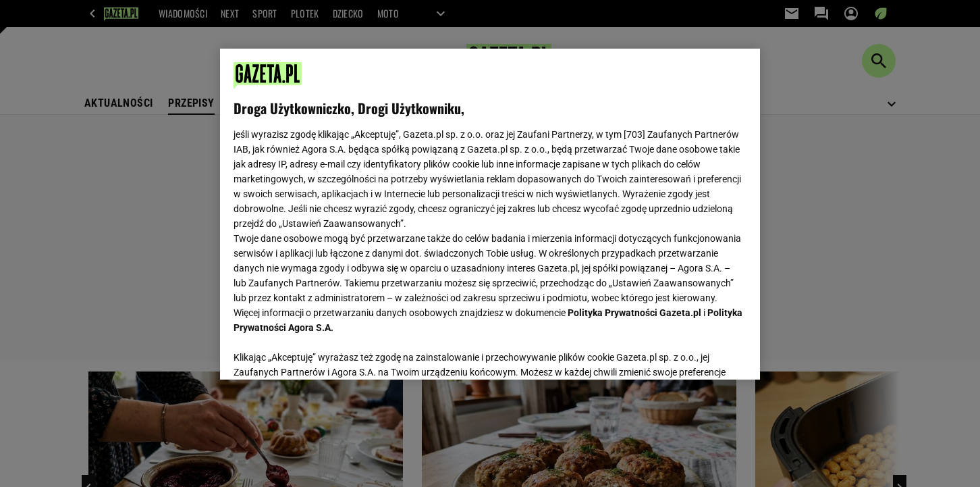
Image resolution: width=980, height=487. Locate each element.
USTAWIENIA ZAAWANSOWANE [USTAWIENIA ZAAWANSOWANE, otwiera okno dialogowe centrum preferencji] (322, 353)
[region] (490, 214)
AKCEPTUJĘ (701, 353)
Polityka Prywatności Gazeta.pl (634, 313)
